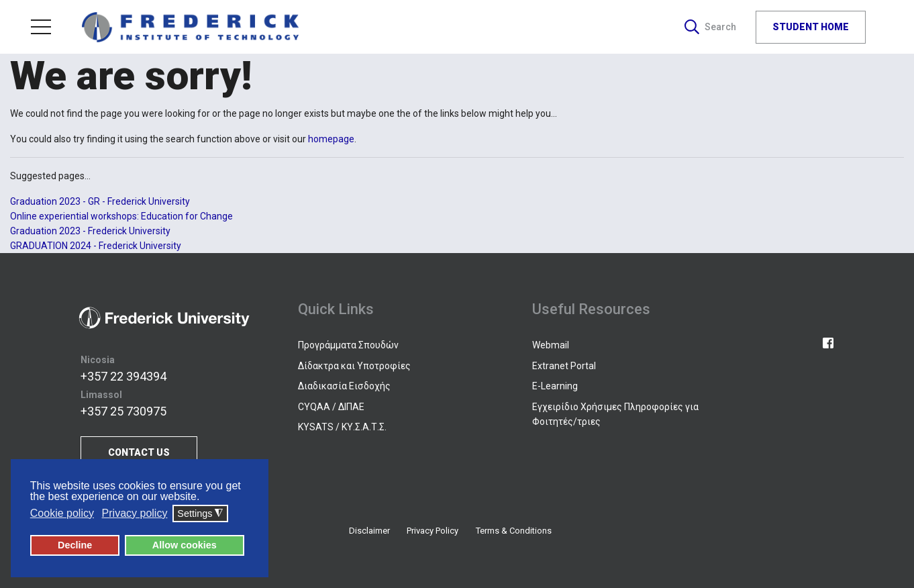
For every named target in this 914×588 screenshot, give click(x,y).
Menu (41, 27)
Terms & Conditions (514, 531)
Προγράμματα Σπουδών (348, 345)
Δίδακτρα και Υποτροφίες (354, 366)
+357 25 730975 (123, 411)
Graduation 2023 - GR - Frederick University (100, 201)
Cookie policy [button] (62, 513)
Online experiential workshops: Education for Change (121, 216)
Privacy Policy (433, 531)
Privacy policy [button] (135, 513)
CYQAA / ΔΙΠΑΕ (331, 407)
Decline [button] (75, 545)
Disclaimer (369, 531)
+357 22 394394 (123, 376)
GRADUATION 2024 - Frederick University (96, 246)
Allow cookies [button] (185, 545)
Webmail (551, 345)
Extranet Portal (564, 366)
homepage (331, 139)
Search (710, 27)
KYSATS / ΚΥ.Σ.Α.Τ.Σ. (342, 427)
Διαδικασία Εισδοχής (344, 386)
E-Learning (555, 386)
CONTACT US (139, 452)
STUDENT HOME (811, 26)
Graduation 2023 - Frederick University (90, 231)
